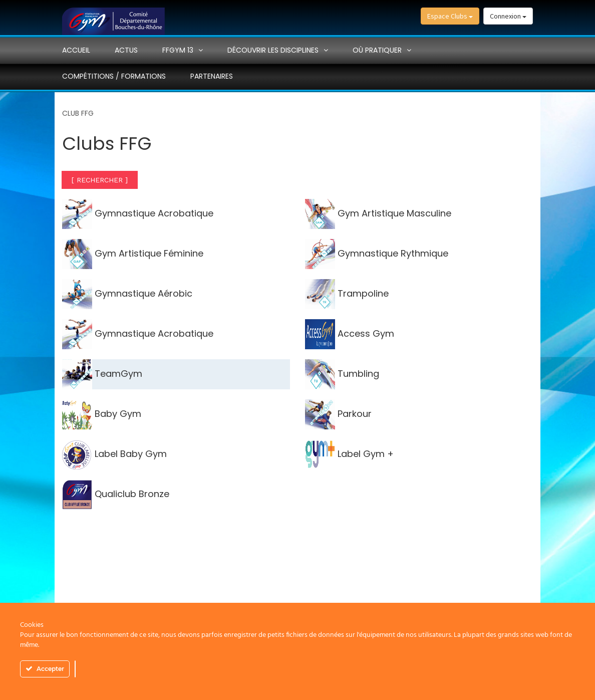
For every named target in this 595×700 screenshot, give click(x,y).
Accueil (76, 50)
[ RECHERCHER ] (100, 180)
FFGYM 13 (178, 50)
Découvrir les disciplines (273, 50)
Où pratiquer (377, 50)
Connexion (508, 16)
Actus (126, 50)
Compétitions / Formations (114, 76)
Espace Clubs (450, 16)
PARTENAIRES (212, 76)
